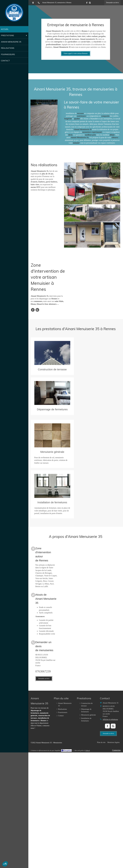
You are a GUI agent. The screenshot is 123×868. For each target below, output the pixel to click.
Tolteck (88, 750)
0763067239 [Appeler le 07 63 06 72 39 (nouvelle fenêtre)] (43, 671)
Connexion (116, 750)
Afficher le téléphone (110, 719)
